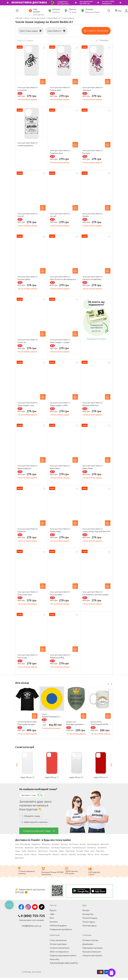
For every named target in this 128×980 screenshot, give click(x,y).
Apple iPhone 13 (27, 777)
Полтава (79, 851)
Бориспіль (46, 844)
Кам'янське (74, 844)
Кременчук (92, 847)
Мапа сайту (55, 959)
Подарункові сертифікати (61, 929)
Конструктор (88, 914)
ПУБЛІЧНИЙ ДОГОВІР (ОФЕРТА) (64, 963)
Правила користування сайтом (63, 955)
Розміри (86, 910)
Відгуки (53, 910)
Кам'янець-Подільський (61, 847)
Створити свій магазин (92, 955)
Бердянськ (36, 844)
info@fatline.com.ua (31, 926)
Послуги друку (89, 922)
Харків (26, 854)
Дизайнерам (88, 944)
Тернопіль (100, 851)
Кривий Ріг (102, 847)
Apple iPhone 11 (52, 777)
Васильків (19, 858)
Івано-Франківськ (42, 847)
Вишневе (105, 854)
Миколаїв (53, 851)
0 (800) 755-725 (33, 916)
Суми (92, 851)
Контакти (54, 922)
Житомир (19, 847)
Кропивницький (79, 847)
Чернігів (64, 854)
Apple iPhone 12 (101, 777)
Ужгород (19, 854)
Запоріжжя (29, 847)
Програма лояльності (92, 952)
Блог (52, 918)
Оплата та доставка (58, 944)
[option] (27, 713)
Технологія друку (90, 918)
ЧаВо (52, 914)
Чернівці (72, 854)
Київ (17, 844)
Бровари (56, 844)
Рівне (87, 851)
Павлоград (70, 851)
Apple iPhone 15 (76, 777)
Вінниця (64, 844)
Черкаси (56, 854)
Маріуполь (32, 851)
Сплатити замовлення (59, 948)
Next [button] (112, 684)
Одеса (61, 851)
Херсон (34, 854)
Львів (24, 851)
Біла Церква (25, 844)
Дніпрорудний (93, 844)
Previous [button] (108, 684)
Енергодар (82, 854)
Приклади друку (89, 925)
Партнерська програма (92, 948)
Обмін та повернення (59, 952)
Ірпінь (97, 854)
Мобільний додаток (58, 925)
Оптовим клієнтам (90, 940)
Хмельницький (45, 854)
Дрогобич (105, 844)
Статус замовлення (58, 940)
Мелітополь (43, 851)
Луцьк (18, 851)
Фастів (90, 854)
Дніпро (83, 844)
